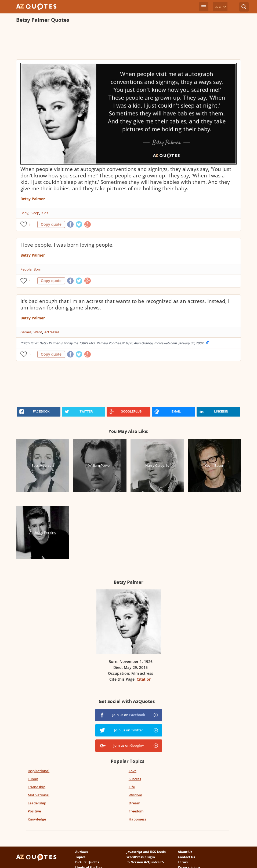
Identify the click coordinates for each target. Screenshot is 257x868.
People (26, 269)
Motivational (39, 795)
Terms (183, 862)
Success (135, 779)
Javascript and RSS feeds (146, 852)
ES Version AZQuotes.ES (145, 862)
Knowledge (37, 819)
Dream (134, 803)
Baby (24, 213)
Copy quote (51, 224)
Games (26, 332)
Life (132, 787)
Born (37, 269)
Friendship (37, 787)
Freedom (136, 811)
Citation (144, 679)
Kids (45, 213)
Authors (82, 852)
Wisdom (135, 795)
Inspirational (39, 771)
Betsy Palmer (33, 199)
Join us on (129, 715)
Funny (33, 779)
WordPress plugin (141, 857)
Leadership (37, 803)
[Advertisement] (114, 42)
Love (133, 771)
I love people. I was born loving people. (67, 245)
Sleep (35, 213)
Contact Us (186, 857)
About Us (185, 852)
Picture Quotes (87, 862)
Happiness (137, 819)
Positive (34, 811)
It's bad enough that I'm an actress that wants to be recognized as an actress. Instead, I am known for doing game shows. (125, 304)
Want (38, 332)
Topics (80, 857)
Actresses (52, 332)
